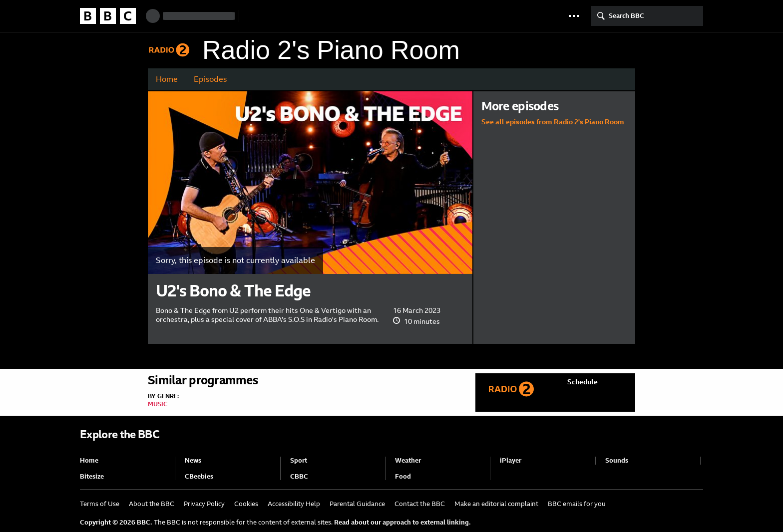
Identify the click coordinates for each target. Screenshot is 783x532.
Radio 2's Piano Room (331, 50)
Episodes (210, 79)
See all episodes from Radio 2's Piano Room (553, 122)
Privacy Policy (204, 504)
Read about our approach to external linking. (402, 522)
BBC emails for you (577, 504)
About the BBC (152, 504)
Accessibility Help (294, 504)
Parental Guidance (357, 504)
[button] (574, 16)
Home (167, 79)
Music (158, 404)
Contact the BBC (420, 504)
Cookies (246, 504)
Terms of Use (100, 504)
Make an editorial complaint (496, 504)
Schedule (583, 382)
